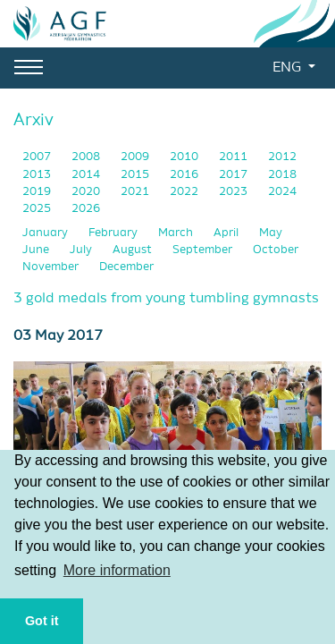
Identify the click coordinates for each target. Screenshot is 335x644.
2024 (282, 192)
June (37, 250)
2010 (185, 157)
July (82, 250)
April (227, 233)
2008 (87, 157)
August (134, 250)
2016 (185, 175)
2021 (136, 192)
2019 (38, 192)
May (271, 233)
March (177, 233)
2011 (234, 157)
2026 (86, 209)
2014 (87, 175)
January (46, 233)
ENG (289, 68)
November (52, 267)
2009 (136, 157)
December (126, 267)
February (114, 233)
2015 (136, 175)
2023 (234, 192)
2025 (38, 209)
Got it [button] (42, 621)
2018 (282, 175)
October (276, 250)
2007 (38, 157)
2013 (38, 175)
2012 (282, 157)
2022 (185, 192)
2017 (234, 175)
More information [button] (117, 570)
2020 (87, 192)
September (204, 250)
